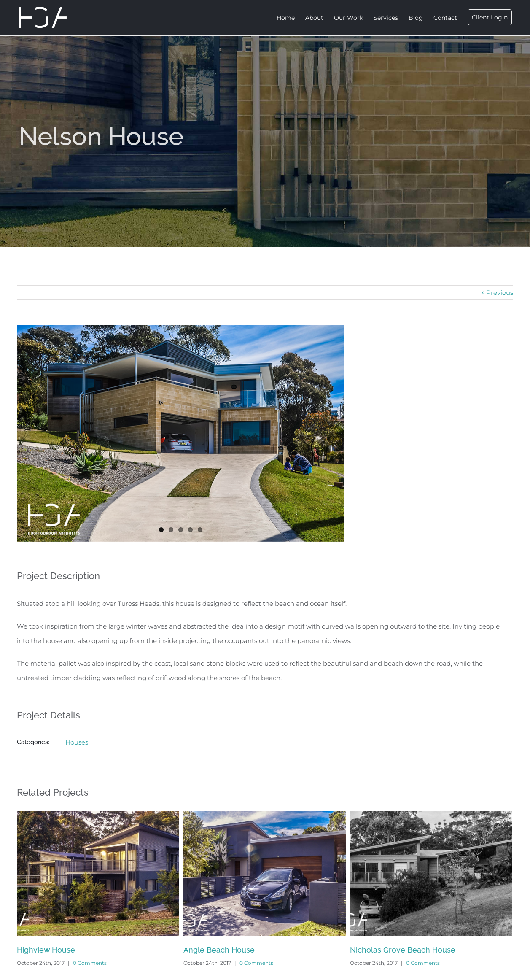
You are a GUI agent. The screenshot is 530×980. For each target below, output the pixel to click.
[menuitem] (291, 18)
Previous (500, 293)
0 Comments (90, 963)
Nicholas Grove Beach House (403, 950)
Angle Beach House (219, 950)
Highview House (46, 950)
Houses (77, 742)
